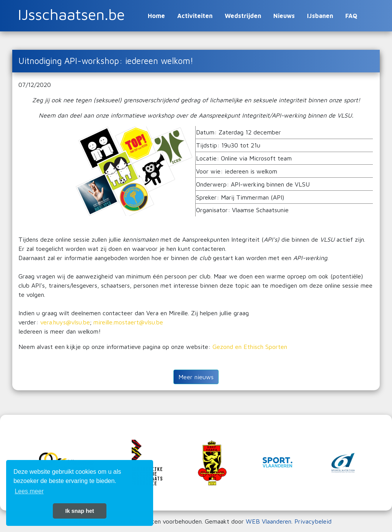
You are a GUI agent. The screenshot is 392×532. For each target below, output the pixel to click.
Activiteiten (195, 16)
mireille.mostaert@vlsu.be (128, 322)
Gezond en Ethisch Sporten (250, 347)
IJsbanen (320, 16)
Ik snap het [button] (79, 511)
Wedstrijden (243, 16)
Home (156, 16)
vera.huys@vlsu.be (65, 322)
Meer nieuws (196, 377)
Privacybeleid (313, 521)
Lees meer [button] (29, 491)
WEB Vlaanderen (269, 521)
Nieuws (284, 16)
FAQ (351, 16)
